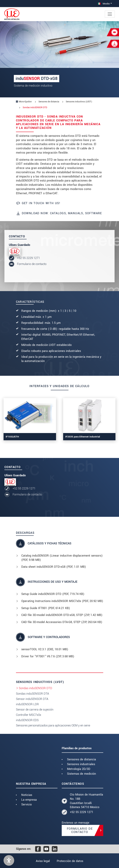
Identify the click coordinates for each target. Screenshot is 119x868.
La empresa (29, 800)
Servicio (27, 804)
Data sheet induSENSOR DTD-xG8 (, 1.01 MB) (54, 567)
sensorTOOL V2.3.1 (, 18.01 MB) (45, 649)
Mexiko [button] (104, 4)
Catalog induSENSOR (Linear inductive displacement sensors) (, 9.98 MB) (62, 558)
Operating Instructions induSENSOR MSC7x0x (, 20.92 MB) (62, 601)
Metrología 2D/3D (79, 769)
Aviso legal (43, 861)
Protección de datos (70, 861)
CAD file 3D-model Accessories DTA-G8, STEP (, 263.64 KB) (62, 622)
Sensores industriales (81, 764)
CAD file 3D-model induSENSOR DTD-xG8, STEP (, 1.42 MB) (62, 615)
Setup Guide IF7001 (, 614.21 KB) (46, 608)
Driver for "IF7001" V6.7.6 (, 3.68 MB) (48, 656)
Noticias (27, 795)
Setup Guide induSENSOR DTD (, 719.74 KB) (53, 594)
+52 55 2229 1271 (28, 258)
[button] (9, 860)
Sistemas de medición (81, 774)
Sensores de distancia (81, 759)
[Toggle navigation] (110, 14)
